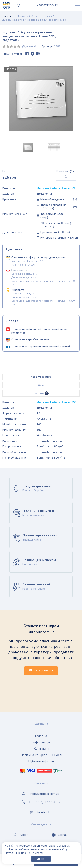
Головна (7, 16)
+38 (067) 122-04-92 (45, 802)
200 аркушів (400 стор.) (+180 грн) (56, 225)
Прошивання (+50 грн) (55, 232)
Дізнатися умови (41, 671)
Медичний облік (27, 16)
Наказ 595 (49, 16)
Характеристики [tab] (41, 377)
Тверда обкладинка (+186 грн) (53, 207)
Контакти (41, 749)
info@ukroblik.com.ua (45, 794)
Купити (56, 861)
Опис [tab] (41, 385)
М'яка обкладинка (52, 199)
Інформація (41, 742)
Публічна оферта (41, 761)
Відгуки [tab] (41, 393)
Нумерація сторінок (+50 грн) (60, 238)
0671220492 (47, 5)
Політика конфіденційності (41, 755)
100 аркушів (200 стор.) (52, 216)
